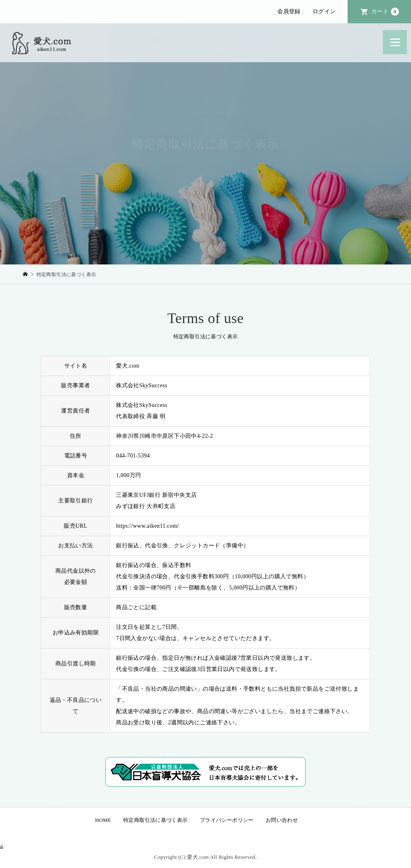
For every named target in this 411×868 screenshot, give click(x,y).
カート (385, 12)
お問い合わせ (282, 820)
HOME (103, 820)
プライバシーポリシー (227, 820)
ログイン (324, 11)
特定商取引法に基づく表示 (156, 820)
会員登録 (289, 11)
